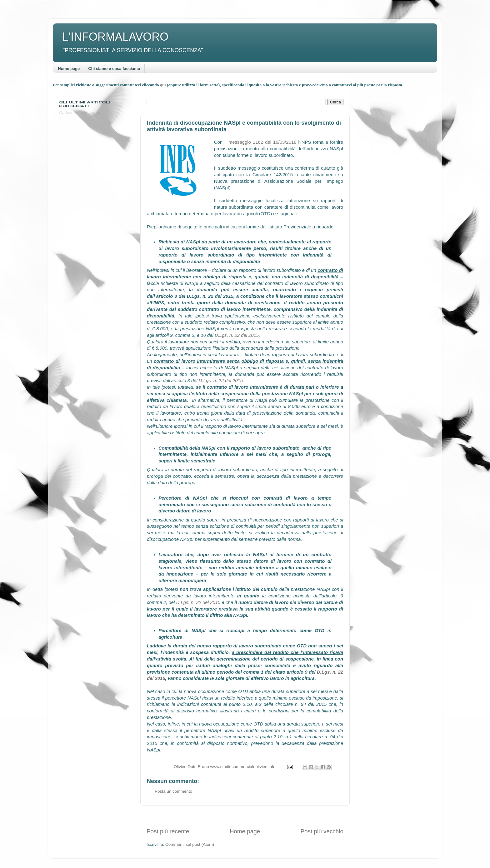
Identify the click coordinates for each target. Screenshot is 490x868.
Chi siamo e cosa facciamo (114, 69)
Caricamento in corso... (81, 113)
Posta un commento (173, 791)
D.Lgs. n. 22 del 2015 (237, 335)
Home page (69, 69)
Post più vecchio (322, 831)
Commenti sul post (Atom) (190, 844)
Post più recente (168, 831)
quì (163, 85)
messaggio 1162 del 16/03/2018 (262, 142)
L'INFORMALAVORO (115, 37)
